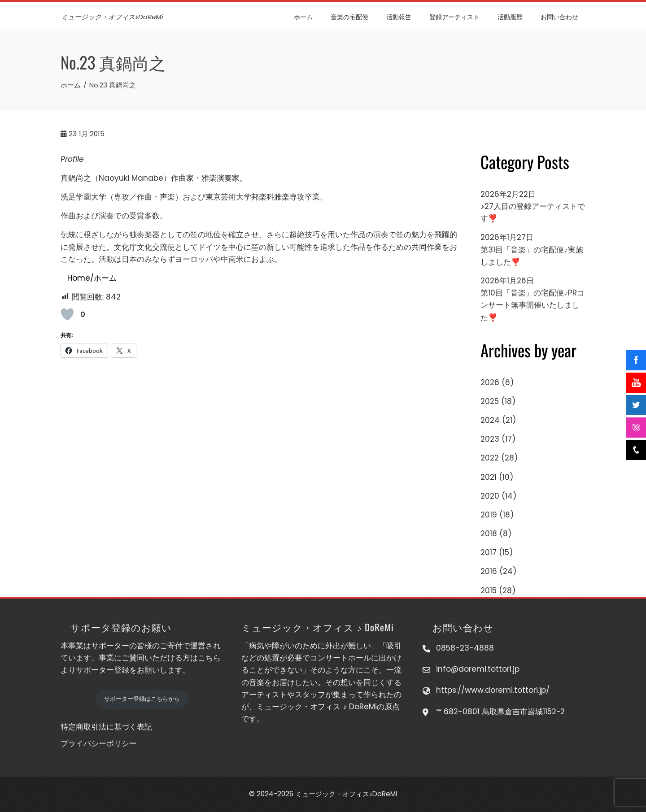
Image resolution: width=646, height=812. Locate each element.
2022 (490, 458)
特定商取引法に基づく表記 (106, 727)
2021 (489, 477)
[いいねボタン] (67, 314)
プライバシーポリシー (99, 743)
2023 (490, 439)
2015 (489, 591)
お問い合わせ (560, 16)
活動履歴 (511, 16)
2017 (489, 552)
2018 (489, 534)
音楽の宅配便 (350, 16)
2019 (489, 515)
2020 (490, 496)
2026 (490, 382)
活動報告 (399, 16)
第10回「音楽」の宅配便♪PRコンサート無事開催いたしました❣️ (533, 305)
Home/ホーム (92, 278)
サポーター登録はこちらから (142, 699)
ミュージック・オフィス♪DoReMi (112, 17)
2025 (490, 401)
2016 (489, 571)
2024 (490, 420)
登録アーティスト (455, 16)
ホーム (304, 16)
